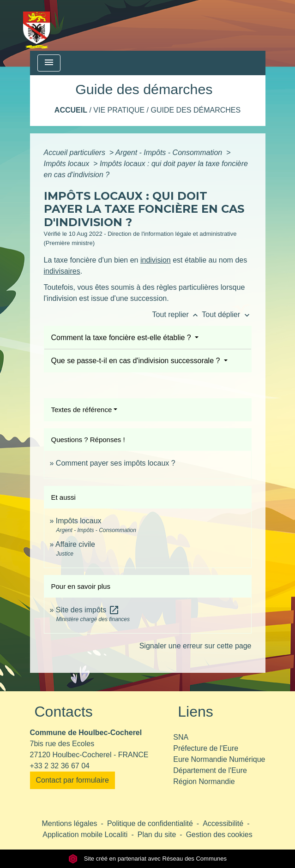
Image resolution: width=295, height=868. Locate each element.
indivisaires (62, 271)
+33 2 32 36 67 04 (60, 766)
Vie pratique (119, 110)
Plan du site (157, 835)
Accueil (71, 110)
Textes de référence (82, 410)
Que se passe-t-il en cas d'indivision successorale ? (137, 361)
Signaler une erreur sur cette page (196, 646)
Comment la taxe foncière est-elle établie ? (122, 338)
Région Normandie (204, 781)
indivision (156, 260)
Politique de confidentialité (150, 823)
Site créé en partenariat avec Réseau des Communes (147, 859)
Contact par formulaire (72, 780)
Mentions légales (70, 823)
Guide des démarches (196, 110)
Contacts (64, 712)
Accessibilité (223, 823)
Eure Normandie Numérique (219, 759)
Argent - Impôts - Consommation (170, 153)
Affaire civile (75, 544)
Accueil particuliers (76, 153)
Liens (196, 712)
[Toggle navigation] (49, 63)
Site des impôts (88, 610)
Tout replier (177, 314)
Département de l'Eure (210, 770)
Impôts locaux (68, 164)
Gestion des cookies (219, 835)
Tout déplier (226, 314)
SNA (181, 737)
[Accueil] (37, 25)
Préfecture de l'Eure (206, 748)
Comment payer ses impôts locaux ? (116, 463)
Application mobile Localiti (85, 835)
